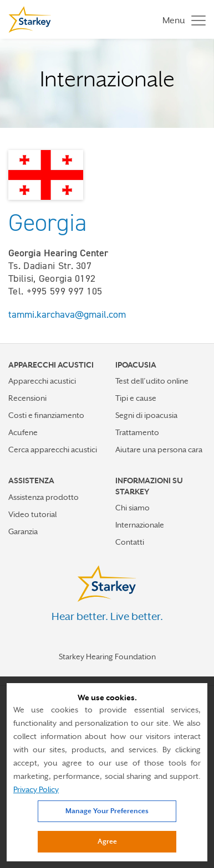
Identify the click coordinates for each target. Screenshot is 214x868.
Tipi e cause (136, 398)
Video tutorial (32, 514)
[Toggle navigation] (181, 20)
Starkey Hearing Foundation (107, 657)
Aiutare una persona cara (159, 449)
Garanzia (23, 531)
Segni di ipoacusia (146, 415)
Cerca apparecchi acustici (53, 449)
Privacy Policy (36, 789)
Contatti (130, 542)
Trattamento (137, 432)
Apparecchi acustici (42, 381)
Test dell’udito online (152, 381)
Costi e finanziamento (46, 415)
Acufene (23, 432)
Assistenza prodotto (44, 497)
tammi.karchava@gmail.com (67, 314)
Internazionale (140, 525)
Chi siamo (133, 508)
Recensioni (27, 398)
